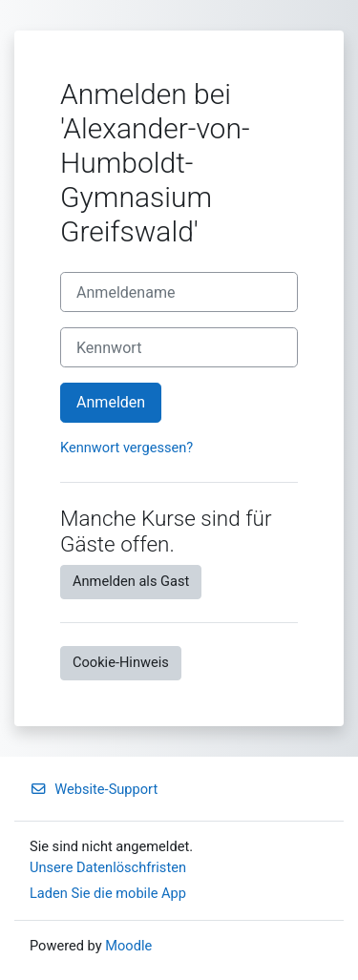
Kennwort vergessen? (126, 448)
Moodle (128, 946)
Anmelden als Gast (131, 581)
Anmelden (111, 402)
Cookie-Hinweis (121, 662)
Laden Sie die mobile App (108, 893)
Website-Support (94, 789)
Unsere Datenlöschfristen (108, 867)
